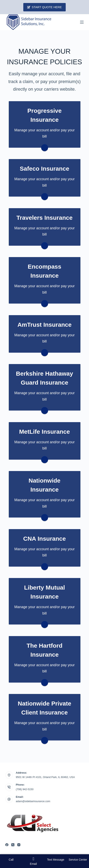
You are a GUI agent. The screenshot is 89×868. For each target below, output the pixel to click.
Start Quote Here (44, 7)
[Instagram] (19, 845)
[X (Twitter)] (13, 845)
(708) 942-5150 (25, 789)
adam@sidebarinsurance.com (33, 801)
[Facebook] (7, 845)
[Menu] (82, 22)
